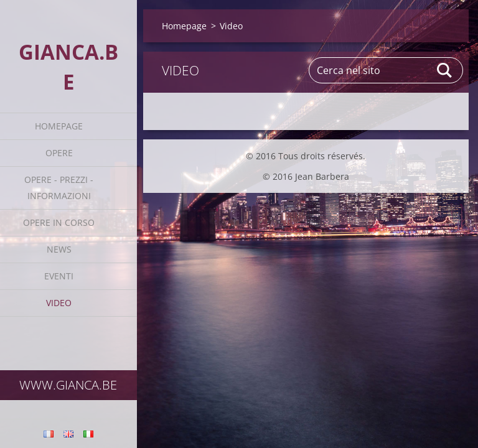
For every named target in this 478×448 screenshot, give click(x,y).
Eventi (59, 276)
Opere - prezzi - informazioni (59, 188)
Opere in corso (59, 222)
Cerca (445, 70)
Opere (59, 153)
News (59, 249)
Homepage (59, 126)
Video (59, 303)
